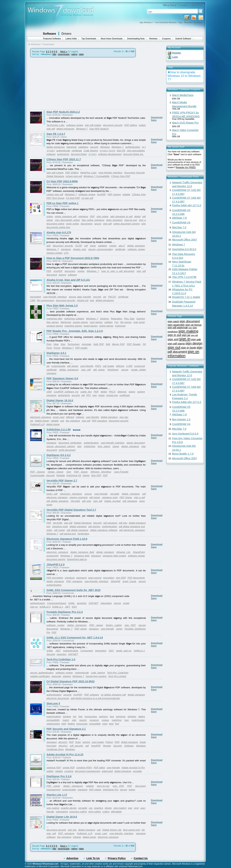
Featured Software (52, 39)
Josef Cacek (129, 581)
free (80, 717)
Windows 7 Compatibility (96, 176)
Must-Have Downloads (112, 39)
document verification (70, 443)
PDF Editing (72, 173)
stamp (132, 392)
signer (102, 395)
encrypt (97, 297)
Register (177, 53)
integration (106, 603)
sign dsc (124, 417)
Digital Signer (42, 421)
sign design (194, 343)
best (111, 724)
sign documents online (67, 220)
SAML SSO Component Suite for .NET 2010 (74, 590)
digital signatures (66, 129)
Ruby (78, 742)
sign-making (120, 808)
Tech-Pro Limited (117, 676)
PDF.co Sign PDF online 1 (63, 203)
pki (48, 366)
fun (75, 717)
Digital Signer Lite (112, 830)
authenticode (63, 151)
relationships (53, 724)
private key (112, 395)
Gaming (141, 319)
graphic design (69, 808)
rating (74, 54)
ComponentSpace (57, 603)
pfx (32, 421)
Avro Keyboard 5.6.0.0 (185, 434)
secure (98, 224)
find (117, 724)
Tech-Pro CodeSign (118, 673)
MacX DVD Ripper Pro (185, 123)
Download (157, 117)
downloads (64, 54)
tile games (126, 322)
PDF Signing (38, 472)
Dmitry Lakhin (114, 625)
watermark (107, 771)
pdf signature (130, 501)
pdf (86, 246)
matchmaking (54, 717)
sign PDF (121, 578)
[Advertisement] (59, 83)
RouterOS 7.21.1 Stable (186, 297)
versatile (115, 494)
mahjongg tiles (55, 319)
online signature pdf (66, 216)
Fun (116, 322)
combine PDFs (84, 768)
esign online (73, 224)
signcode (56, 676)
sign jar (186, 335)
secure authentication (42, 673)
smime (113, 246)
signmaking (62, 812)
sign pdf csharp (55, 173)
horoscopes (91, 717)
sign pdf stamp (176, 344)
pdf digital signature (58, 501)
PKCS (112, 392)
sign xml (173, 339)
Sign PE (121, 151)
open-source (95, 578)
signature (83, 216)
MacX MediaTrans (183, 95)
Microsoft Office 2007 (185, 240)
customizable (58, 366)
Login (175, 57)
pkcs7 (122, 246)
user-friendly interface (55, 297)
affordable (116, 812)
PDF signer (81, 629)
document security (113, 125)
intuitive (67, 717)
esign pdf (52, 494)
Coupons (166, 39)
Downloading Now (136, 39)
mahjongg (120, 326)
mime (93, 246)
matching (117, 720)
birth (64, 724)
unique (105, 720)
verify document (67, 450)
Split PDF (99, 344)
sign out (174, 347)
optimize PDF (54, 768)
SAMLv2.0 (45, 607)
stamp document (136, 443)
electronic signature (41, 417)
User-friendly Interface (110, 173)
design (108, 808)
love (127, 720)
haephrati (71, 147)
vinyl (136, 808)
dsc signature (73, 421)
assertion (82, 603)
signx (142, 501)
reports (83, 720)
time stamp (104, 446)
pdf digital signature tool (132, 526)
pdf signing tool (68, 534)
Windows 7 (82, 129)
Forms (57, 348)
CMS (33, 300)
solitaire (108, 322)
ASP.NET (94, 603)
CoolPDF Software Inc (66, 392)
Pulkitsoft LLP (38, 424)
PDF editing (131, 125)
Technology (73, 344)
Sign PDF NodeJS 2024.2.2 (63, 112)
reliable (126, 194)
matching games (73, 326)
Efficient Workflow (101, 472)
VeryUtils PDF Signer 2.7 (62, 481)
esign (49, 505)
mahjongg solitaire (74, 319)
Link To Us (196, 5)
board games (91, 326)
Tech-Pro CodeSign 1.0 (61, 659)
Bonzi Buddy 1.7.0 (183, 454)
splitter (50, 771)
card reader (98, 742)
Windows (105, 147)
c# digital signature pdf (113, 695)
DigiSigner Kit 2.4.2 (59, 455)
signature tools (110, 497)
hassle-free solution (96, 676)
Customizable (37, 475)
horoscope (82, 724)
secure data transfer (80, 297)
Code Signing (91, 151)
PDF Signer (81, 472)
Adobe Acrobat (113, 501)
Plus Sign (129, 319)
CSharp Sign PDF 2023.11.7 (64, 159)
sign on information (184, 354)
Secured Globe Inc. (133, 154)
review (81, 271)
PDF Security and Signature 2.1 (66, 729)
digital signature (136, 246)
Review (107, 746)
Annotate (86, 344)
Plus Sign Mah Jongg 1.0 (62, 306)
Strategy (104, 319)
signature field (82, 556)
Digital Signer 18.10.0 (60, 400)
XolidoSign (90, 446)
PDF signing (114, 194)
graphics (99, 808)
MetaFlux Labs (88, 173)
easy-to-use (131, 220)
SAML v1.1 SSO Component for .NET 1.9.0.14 (75, 638)
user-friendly (87, 366)
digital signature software (104, 530)
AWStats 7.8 (179, 218)
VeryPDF (96, 746)
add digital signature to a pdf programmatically (95, 698)
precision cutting (78, 812)
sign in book (188, 348)
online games (106, 326)
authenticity (63, 154)
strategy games (55, 326)
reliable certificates (40, 676)
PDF (92, 216)
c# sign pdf (87, 198)
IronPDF (101, 194)
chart (105, 724)
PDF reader (81, 348)
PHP (117, 742)
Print (49, 344)
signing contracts (78, 497)
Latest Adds (71, 39)
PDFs (98, 366)
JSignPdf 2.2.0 (56, 564)
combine (69, 771)
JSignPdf (115, 581)
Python (109, 742)
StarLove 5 (53, 703)
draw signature (114, 220)
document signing (56, 559)
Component (87, 651)
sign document (190, 321)
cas (91, 808)
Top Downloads (89, 39)
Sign (63, 344)
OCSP (79, 246)
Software (50, 34)
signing (62, 275)
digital (137, 216)
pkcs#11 (63, 746)
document (70, 271)
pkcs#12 (63, 742)
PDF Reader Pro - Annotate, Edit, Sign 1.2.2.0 (75, 331)
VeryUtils (75, 501)
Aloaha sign (79, 249)
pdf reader (109, 366)
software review (75, 125)
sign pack (173, 321)
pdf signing (94, 526)
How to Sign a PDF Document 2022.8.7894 (73, 258)
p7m (66, 253)
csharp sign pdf (74, 176)
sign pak (196, 339)
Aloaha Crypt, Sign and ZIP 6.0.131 (68, 280)
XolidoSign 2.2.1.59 (59, 429)
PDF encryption (55, 578)
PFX (89, 395)
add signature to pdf (121, 216)
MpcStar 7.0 (179, 227)
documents (87, 224)
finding (71, 724)
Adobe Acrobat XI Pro (133, 768)
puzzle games (80, 322)
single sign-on (124, 651)
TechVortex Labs (56, 125)
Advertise (72, 858)
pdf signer (99, 370)
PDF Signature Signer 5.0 (62, 378)
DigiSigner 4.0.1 (56, 353)
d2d (49, 246)
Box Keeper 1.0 (181, 419)
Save (154, 120)
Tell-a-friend (170, 5)
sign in (185, 339)
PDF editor (99, 768)
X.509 (129, 366)
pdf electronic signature (132, 530)
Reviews (153, 39)
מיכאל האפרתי (107, 151)
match (66, 720)
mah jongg (139, 322)
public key (86, 392)
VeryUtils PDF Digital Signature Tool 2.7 (71, 510)
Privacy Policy (117, 858)
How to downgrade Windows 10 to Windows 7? (184, 76)
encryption (36, 297)
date (81, 54)
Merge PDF (118, 344)
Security (51, 475)
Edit (108, 344)
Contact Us (141, 858)
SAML (71, 603)
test (112, 717)
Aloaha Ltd (83, 300)
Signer (86, 475)
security (94, 147)
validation (83, 147)
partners (103, 717)
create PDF (69, 768)
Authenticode (82, 673)
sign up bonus (193, 325)
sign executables (136, 151)
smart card (58, 417)
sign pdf (107, 224)
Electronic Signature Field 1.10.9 (67, 539)
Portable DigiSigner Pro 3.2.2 (65, 612)
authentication (133, 147)
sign (92, 300)
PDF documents (136, 578)
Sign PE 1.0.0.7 (56, 134)
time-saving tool (132, 830)
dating (141, 717)
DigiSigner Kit (74, 475)
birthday (132, 717)
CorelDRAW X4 (181, 223)
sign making (53, 808)
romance (94, 720)
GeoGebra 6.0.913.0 (184, 249)
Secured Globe (79, 154)
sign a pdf (139, 497)
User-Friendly (121, 472)
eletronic (122, 392)
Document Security (135, 173)
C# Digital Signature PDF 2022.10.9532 (71, 681)
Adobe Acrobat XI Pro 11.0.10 (65, 754)
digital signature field (82, 552)
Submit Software (183, 39)
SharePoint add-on (77, 559)
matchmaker (138, 720)
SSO (74, 607)
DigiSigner (113, 370)
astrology (121, 717)
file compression (45, 300)
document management (88, 771)
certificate (77, 151)
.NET (67, 607)
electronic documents (58, 698)
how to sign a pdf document (118, 271)
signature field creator (115, 556)
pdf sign (87, 501)
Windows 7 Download (42, 44)
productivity (53, 556)
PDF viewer (96, 625)
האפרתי (92, 154)
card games (96, 322)
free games (53, 322)
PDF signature (100, 421)
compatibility (53, 720)
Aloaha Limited (55, 253)
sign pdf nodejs (93, 125)
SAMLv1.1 (58, 607)
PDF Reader (134, 344)
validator (103, 246)
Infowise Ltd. (123, 552)
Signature (52, 742)
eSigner (80, 417)
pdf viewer (73, 366)
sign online (103, 216)
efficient (120, 366)
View (56, 344)
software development (110, 154)
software (51, 154)
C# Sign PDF (73, 198)
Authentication (110, 526)
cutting (106, 812)
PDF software (91, 695)
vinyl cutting (95, 812)
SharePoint (139, 552)
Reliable (61, 475)
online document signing (127, 224)
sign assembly (176, 325)
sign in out (174, 335)
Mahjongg (66, 322)
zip (105, 297)
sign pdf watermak (178, 328)
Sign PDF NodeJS (99, 129)
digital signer (53, 424)
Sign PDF (96, 475)
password (81, 578)
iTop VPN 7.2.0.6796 (184, 277)
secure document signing (61, 446)
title (54, 54)
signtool (67, 676)
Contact (183, 5)
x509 (49, 392)
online (50, 216)
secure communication (101, 249)
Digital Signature (55, 176)
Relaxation (116, 319)
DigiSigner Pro (111, 790)
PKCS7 (112, 297)
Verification (83, 534)
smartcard (139, 366)
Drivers (67, 34)
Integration (101, 651)
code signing (98, 673)
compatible (95, 724)
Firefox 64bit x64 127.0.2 (187, 205)
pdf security (77, 746)
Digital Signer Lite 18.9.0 (62, 817)
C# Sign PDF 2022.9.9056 (62, 181)
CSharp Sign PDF (121, 176)
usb (62, 421)
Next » (64, 52)
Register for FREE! (186, 167)
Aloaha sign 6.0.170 (59, 232)
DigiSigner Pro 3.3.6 (59, 776)
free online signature (93, 220)
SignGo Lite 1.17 (57, 795)
